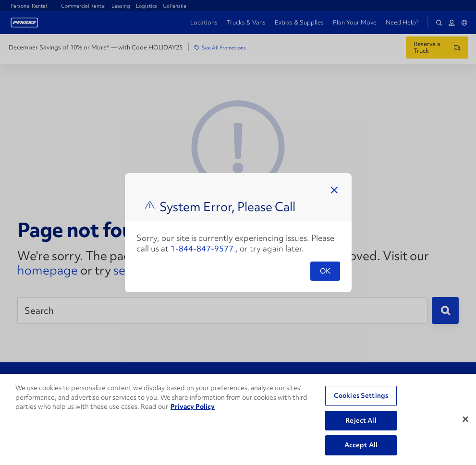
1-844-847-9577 (202, 248)
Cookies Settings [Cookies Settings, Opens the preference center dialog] (361, 395)
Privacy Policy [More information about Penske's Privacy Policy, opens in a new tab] (193, 406)
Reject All (361, 420)
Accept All (361, 445)
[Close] (465, 419)
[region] (238, 419)
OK (325, 271)
